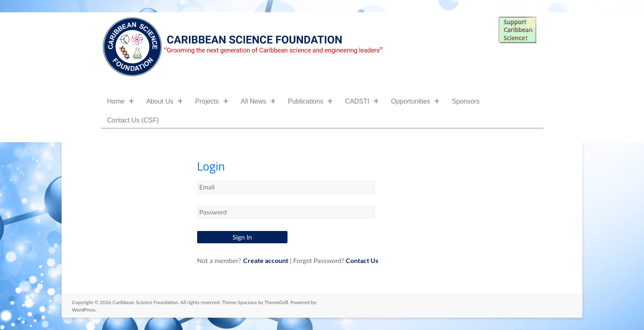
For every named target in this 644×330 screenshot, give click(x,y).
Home (121, 101)
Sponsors (466, 101)
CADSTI (362, 101)
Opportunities (415, 101)
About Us (164, 101)
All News (258, 101)
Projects (212, 101)
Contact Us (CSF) (133, 120)
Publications (310, 101)
